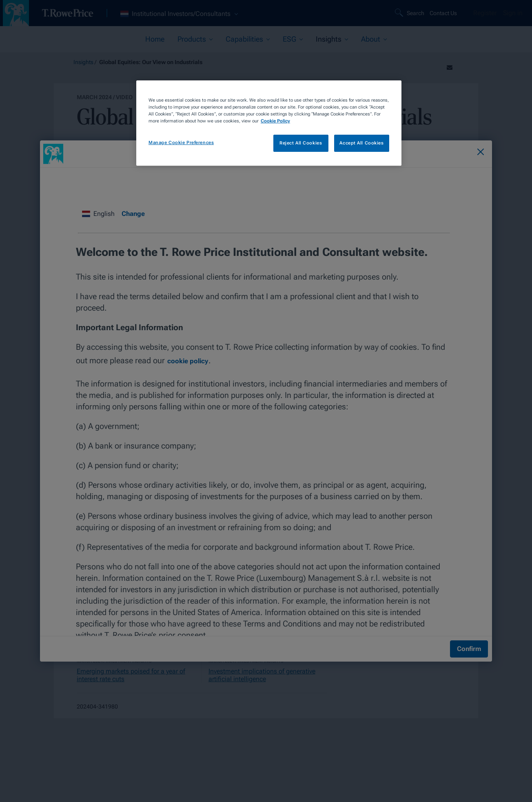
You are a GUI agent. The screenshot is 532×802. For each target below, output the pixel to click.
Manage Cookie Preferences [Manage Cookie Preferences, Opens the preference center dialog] (181, 142)
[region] (269, 123)
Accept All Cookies (361, 143)
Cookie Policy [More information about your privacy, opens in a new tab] (275, 121)
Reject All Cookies (301, 143)
